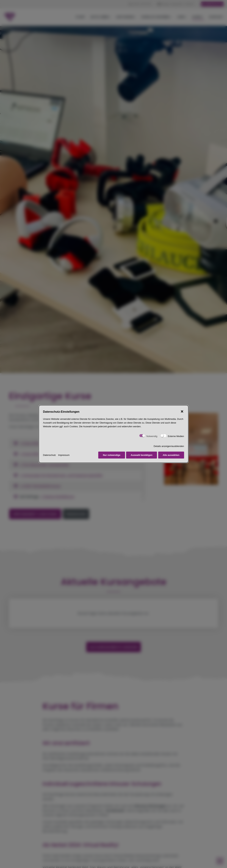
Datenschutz (49, 455)
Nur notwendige (112, 455)
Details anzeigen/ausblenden (169, 446)
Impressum (64, 455)
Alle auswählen (171, 455)
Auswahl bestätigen (142, 455)
